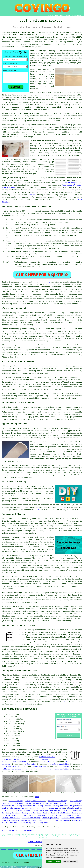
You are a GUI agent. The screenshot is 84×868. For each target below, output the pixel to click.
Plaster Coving (74, 815)
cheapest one (17, 164)
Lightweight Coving (19, 808)
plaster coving (27, 329)
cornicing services (11, 767)
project (38, 704)
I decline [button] (57, 862)
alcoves (55, 584)
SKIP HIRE (46, 762)
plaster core (36, 65)
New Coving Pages (13, 849)
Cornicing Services (63, 803)
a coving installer (54, 755)
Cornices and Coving (56, 808)
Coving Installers (10, 820)
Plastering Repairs (42, 823)
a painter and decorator (14, 762)
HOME (50, 15)
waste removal (40, 767)
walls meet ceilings (73, 56)
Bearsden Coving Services (20, 709)
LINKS (56, 15)
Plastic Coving (16, 801)
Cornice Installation (71, 818)
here (65, 702)
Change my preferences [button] (70, 862)
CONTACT (69, 15)
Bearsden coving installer (27, 116)
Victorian (43, 79)
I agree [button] (50, 862)
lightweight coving (70, 649)
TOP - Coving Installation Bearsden (19, 831)
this (38, 510)
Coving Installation (25, 806)
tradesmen (35, 771)
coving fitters (37, 299)
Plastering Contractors (59, 820)
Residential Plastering (20, 823)
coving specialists (35, 294)
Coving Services (61, 806)
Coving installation (11, 282)
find (9, 675)
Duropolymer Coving (42, 803)
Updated (33, 849)
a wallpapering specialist (14, 759)
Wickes (32, 195)
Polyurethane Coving (57, 801)
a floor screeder (47, 757)
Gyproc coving (62, 459)
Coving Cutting (19, 815)
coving (43, 37)
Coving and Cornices (35, 801)
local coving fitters (28, 664)
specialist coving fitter (67, 146)
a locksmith (30, 764)
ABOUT (62, 15)
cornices (56, 134)
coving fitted (67, 42)
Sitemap (3, 849)
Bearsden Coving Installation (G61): (19, 32)
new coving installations (32, 125)
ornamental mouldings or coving (64, 32)
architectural (32, 609)
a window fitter (47, 759)
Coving (53, 58)
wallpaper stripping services (16, 769)
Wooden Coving (31, 811)
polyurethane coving (28, 637)
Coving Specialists (11, 818)
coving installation (12, 702)
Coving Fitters (44, 806)
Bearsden (46, 282)
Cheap (28, 164)
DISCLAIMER (77, 15)
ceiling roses (69, 132)
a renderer (64, 767)
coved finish (33, 121)
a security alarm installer (56, 769)
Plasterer (42, 820)
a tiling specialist (59, 764)
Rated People (71, 183)
